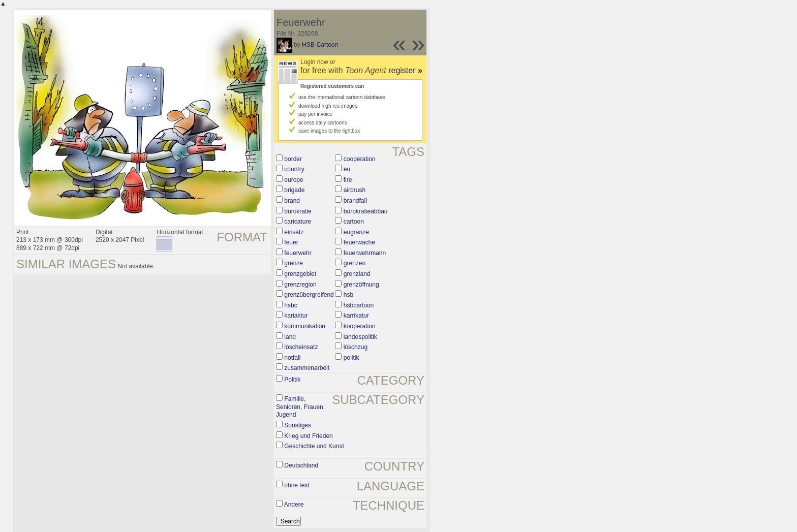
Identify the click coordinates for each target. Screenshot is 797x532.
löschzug (356, 347)
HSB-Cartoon (320, 45)
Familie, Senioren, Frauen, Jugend (300, 407)
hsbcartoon (359, 305)
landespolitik (360, 337)
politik (351, 358)
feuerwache (359, 242)
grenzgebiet (300, 274)
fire (348, 180)
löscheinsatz (301, 347)
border (293, 159)
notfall (292, 358)
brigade (294, 190)
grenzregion (300, 285)
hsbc (290, 305)
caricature (298, 222)
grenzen (355, 263)
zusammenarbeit (307, 368)
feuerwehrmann (365, 253)
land (290, 337)
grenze (294, 263)
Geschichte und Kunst (314, 446)
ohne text (297, 485)
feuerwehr (298, 253)
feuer (291, 242)
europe (294, 180)
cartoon (354, 222)
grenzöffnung (361, 285)
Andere (294, 505)
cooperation (360, 159)
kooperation (360, 326)
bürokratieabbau (366, 211)
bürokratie (298, 211)
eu (347, 169)
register (405, 70)
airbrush (355, 190)
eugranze (356, 232)
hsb (348, 295)
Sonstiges (298, 425)
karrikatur (356, 316)
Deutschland (301, 465)
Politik (292, 380)
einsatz (294, 232)
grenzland (357, 274)
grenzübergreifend (309, 295)
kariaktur (296, 316)
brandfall (355, 201)
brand (292, 201)
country (294, 169)
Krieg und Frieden (308, 436)
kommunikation (305, 326)
